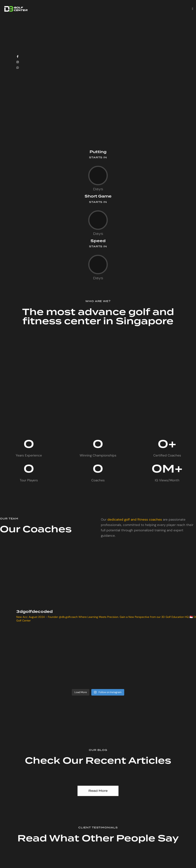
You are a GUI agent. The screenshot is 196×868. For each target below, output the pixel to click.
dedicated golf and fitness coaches (135, 519)
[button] (193, 9)
